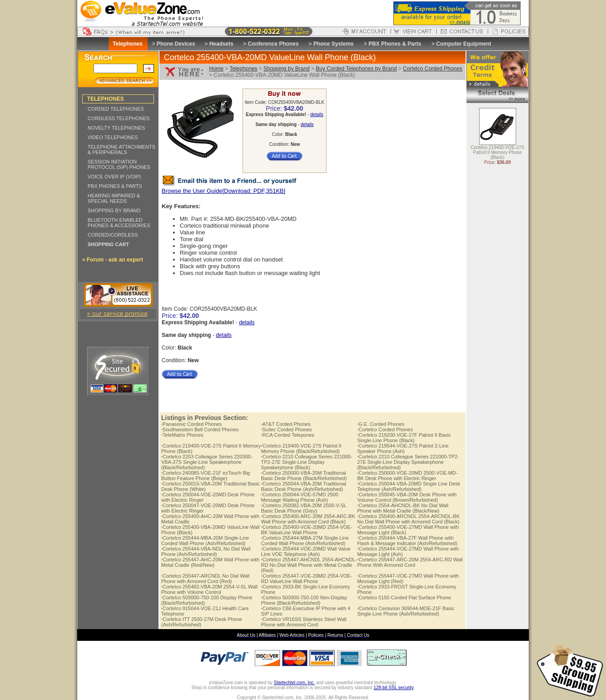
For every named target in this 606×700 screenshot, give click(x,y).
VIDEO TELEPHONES (113, 137)
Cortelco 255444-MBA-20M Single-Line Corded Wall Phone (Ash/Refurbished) (205, 541)
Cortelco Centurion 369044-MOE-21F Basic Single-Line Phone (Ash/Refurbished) (406, 611)
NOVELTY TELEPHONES (116, 128)
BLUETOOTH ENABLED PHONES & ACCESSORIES (119, 223)
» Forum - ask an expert (113, 260)
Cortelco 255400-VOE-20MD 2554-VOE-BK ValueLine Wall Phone (307, 530)
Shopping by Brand (287, 69)
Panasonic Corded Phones (191, 424)
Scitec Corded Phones (287, 429)
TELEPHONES (105, 99)
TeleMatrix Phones (182, 435)
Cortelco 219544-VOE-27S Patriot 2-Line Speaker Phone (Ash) (403, 448)
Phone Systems (333, 44)
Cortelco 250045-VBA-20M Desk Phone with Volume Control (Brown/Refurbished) (407, 497)
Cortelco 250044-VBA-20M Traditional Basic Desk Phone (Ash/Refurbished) (303, 486)
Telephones (243, 69)
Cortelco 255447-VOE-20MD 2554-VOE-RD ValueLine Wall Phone (307, 579)
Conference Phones (273, 44)
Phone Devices (176, 44)
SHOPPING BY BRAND (114, 210)
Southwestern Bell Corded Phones (200, 429)
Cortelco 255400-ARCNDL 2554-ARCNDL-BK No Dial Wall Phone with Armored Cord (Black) (408, 519)
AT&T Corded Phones (286, 424)
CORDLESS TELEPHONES (119, 118)
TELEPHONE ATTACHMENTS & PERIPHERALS (121, 149)
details (317, 114)
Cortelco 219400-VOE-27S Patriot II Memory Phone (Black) (497, 153)
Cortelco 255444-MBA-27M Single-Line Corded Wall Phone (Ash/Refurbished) (305, 541)
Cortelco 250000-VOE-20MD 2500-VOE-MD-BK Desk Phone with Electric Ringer (408, 476)
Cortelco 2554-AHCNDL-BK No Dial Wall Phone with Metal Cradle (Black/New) (403, 508)
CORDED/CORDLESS (113, 235)
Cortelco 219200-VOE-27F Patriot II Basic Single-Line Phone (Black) (404, 438)
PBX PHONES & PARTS (115, 186)
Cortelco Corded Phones (432, 69)
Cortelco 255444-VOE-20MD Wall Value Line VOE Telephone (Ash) (306, 551)
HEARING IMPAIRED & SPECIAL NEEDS (114, 198)
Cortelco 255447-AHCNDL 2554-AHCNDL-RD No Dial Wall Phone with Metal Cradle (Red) (309, 565)
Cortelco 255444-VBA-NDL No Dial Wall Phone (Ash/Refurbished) (206, 551)
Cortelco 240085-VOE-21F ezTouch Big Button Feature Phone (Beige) (205, 476)
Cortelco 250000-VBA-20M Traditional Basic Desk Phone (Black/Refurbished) (304, 476)
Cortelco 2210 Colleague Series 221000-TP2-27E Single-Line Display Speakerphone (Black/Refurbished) (408, 462)
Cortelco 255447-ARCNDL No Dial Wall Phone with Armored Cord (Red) (205, 579)
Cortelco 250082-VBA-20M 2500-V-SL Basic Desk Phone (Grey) (304, 508)
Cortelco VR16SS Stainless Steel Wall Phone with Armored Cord (304, 622)
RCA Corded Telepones (288, 435)
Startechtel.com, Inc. (294, 683)
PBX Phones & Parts (395, 44)
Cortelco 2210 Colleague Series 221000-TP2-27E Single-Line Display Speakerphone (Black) (307, 462)
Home (216, 69)
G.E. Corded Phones (381, 424)
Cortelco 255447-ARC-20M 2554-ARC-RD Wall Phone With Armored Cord (410, 562)
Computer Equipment (464, 44)
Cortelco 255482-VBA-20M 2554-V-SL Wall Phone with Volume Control (209, 589)
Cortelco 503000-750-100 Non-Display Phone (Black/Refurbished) (304, 600)
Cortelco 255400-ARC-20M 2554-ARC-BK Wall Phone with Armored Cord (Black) (308, 519)
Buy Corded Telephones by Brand (356, 69)
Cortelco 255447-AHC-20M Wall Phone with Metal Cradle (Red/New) (210, 562)
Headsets (221, 44)
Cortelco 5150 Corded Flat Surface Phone (404, 597)
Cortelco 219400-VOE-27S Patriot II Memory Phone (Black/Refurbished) (301, 448)
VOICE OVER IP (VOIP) (114, 177)
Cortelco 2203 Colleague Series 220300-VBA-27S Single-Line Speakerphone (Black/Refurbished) (207, 462)
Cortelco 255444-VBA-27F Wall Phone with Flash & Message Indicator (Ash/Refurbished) (407, 541)
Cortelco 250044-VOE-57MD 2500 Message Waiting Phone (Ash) (300, 497)
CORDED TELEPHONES (116, 109)
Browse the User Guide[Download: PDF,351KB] (224, 191)
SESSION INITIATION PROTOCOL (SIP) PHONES (119, 164)
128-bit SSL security (393, 688)
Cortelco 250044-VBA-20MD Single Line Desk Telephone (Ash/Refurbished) (409, 486)
